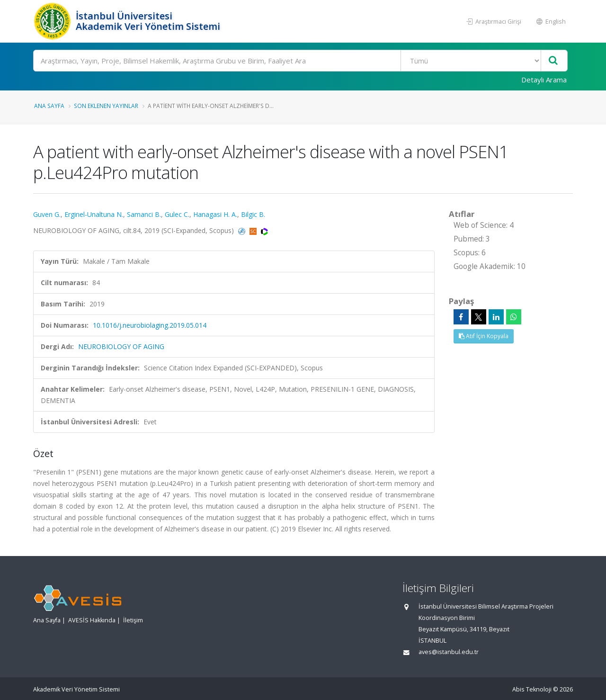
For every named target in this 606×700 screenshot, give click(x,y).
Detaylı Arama (544, 80)
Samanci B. (144, 214)
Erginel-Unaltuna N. (94, 214)
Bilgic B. (253, 214)
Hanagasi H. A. (215, 214)
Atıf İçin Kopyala (484, 336)
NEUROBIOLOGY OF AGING (121, 346)
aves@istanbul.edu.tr (449, 652)
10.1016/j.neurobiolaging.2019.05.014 (150, 325)
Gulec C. (177, 214)
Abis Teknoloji (532, 689)
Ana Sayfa (49, 106)
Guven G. (47, 214)
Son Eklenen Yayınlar (106, 106)
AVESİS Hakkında (92, 620)
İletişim (133, 620)
